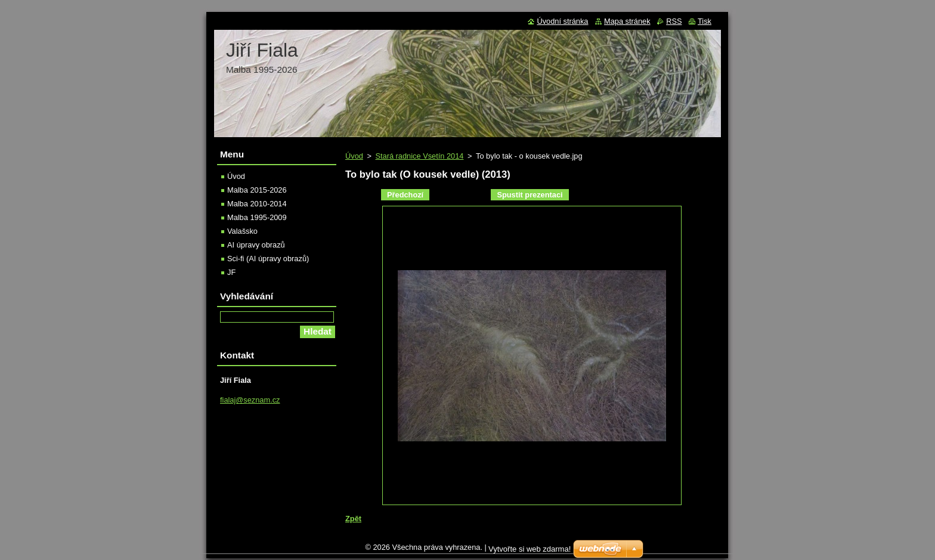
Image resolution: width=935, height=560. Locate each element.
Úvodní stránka (562, 21)
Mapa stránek (627, 21)
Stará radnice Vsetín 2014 (419, 156)
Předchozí (405, 195)
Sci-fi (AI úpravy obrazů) (268, 259)
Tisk (705, 21)
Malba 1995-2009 (257, 217)
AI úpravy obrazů (256, 245)
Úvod (354, 156)
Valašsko (242, 231)
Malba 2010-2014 (257, 204)
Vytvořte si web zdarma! (530, 552)
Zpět (353, 519)
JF (231, 272)
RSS (674, 21)
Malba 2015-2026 (257, 190)
